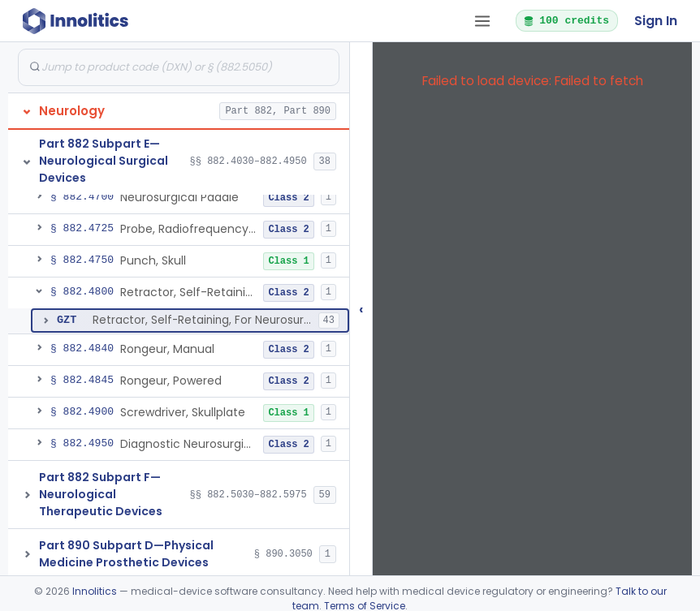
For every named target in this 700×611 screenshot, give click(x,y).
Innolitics (95, 591)
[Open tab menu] (482, 21)
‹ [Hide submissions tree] (361, 309)
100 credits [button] (566, 20)
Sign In (656, 21)
